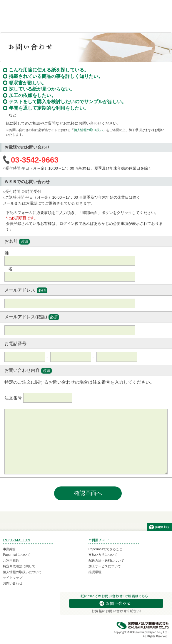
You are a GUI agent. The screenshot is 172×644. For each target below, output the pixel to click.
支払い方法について (103, 555)
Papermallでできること (106, 549)
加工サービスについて (105, 566)
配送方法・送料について (106, 561)
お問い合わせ (13, 583)
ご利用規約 (11, 561)
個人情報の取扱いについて (22, 572)
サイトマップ (13, 578)
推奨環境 (95, 572)
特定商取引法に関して (19, 566)
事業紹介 (9, 549)
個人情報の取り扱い (88, 130)
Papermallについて (17, 555)
